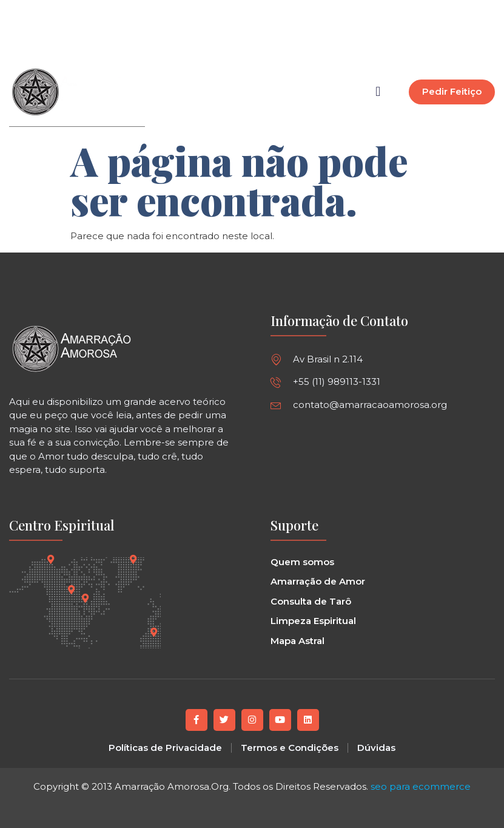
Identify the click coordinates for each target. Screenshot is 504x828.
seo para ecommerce (421, 786)
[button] (301, 34)
